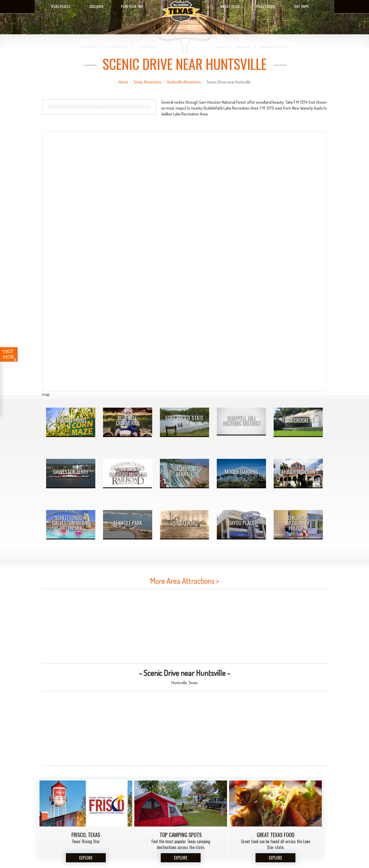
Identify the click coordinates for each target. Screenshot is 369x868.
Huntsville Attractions (184, 82)
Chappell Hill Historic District (242, 420)
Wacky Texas (230, 6)
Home (123, 82)
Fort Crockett (298, 420)
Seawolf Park (128, 523)
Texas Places (60, 6)
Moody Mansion (298, 472)
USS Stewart (184, 523)
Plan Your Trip (132, 6)
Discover (96, 6)
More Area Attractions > (185, 581)
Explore (86, 858)
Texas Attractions (147, 82)
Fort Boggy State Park (184, 420)
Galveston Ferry (71, 472)
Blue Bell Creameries (128, 420)
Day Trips (301, 6)
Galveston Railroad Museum (128, 472)
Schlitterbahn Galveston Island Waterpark (71, 523)
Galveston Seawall (185, 472)
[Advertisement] (184, 626)
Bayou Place (241, 523)
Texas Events (266, 6)
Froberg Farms (71, 420)
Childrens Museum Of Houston (298, 523)
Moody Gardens (241, 472)
